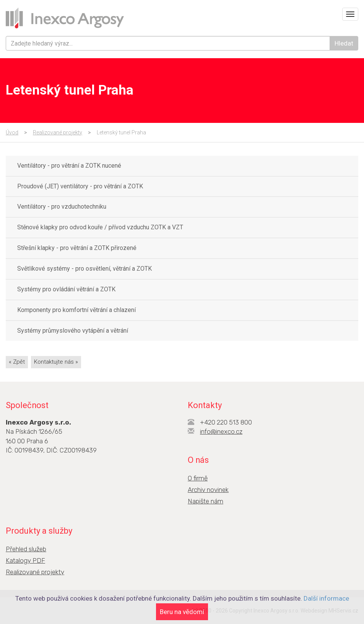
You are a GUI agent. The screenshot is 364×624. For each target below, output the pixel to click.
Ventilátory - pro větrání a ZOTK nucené (69, 166)
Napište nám (206, 501)
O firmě (198, 478)
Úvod (12, 132)
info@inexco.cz (221, 431)
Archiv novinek (208, 490)
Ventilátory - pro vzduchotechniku (62, 207)
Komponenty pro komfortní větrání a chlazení (76, 310)
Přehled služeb (26, 549)
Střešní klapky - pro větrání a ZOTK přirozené (77, 248)
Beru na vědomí (182, 612)
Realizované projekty (58, 132)
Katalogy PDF (25, 560)
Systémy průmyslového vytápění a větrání (73, 331)
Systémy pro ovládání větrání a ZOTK (66, 289)
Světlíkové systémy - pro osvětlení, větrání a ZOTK (84, 269)
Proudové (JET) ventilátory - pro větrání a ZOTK (80, 186)
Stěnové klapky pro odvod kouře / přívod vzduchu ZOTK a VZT (100, 227)
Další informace (326, 598)
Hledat (344, 43)
